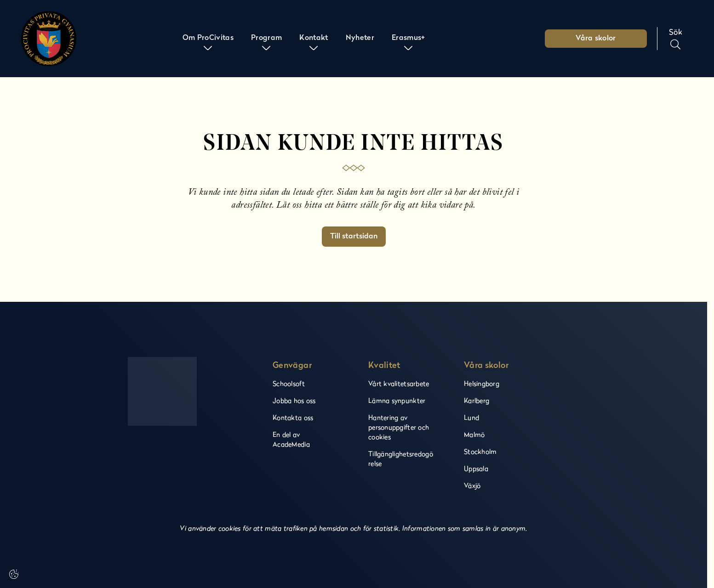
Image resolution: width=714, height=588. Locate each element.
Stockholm (480, 451)
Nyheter (359, 38)
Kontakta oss (293, 417)
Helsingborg (482, 383)
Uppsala (476, 468)
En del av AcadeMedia (291, 439)
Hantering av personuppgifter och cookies (399, 427)
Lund (471, 417)
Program (266, 38)
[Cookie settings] (14, 574)
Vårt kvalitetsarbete (399, 383)
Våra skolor (596, 39)
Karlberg (477, 400)
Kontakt (313, 38)
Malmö (474, 434)
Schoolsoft (289, 383)
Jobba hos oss (294, 400)
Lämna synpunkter (397, 400)
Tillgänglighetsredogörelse (401, 458)
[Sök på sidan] (676, 39)
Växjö (472, 485)
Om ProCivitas (208, 38)
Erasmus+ (408, 38)
